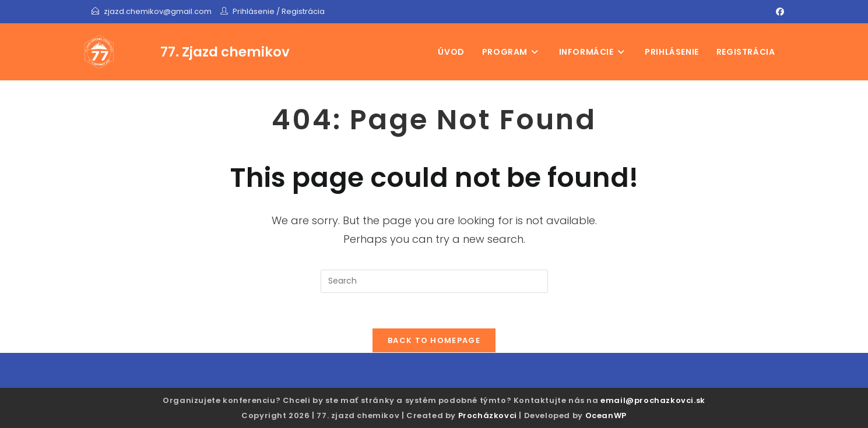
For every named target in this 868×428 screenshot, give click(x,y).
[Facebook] (778, 12)
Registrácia (303, 11)
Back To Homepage (434, 340)
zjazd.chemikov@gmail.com (159, 11)
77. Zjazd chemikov (225, 52)
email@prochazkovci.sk (653, 400)
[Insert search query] (434, 281)
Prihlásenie (254, 11)
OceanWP (606, 415)
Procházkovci (488, 415)
